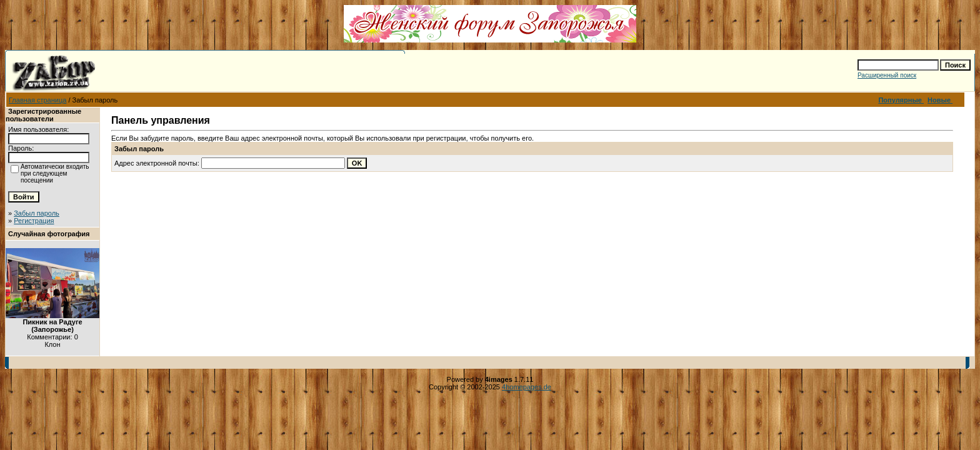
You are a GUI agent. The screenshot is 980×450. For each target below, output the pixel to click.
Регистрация (34, 221)
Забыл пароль (37, 213)
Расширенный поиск (887, 75)
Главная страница (37, 100)
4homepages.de (527, 387)
